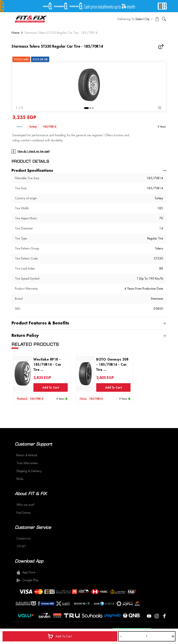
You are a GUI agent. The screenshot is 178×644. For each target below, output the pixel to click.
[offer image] (89, 6)
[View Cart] (157, 19)
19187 (21, 546)
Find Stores (23, 513)
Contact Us (23, 538)
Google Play (27, 580)
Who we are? (25, 505)
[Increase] (173, 636)
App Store (26, 572)
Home (15, 33)
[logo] (31, 19)
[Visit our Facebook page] (164, 616)
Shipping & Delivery (29, 471)
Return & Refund (27, 455)
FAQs (20, 479)
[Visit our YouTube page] (149, 616)
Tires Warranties (27, 463)
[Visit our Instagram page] (157, 616)
